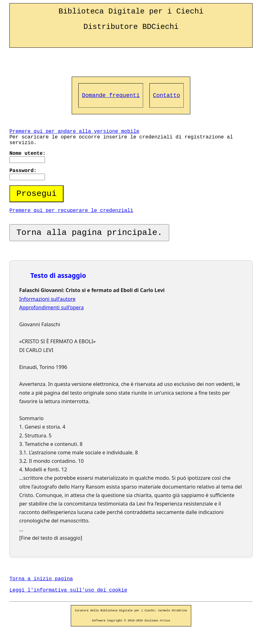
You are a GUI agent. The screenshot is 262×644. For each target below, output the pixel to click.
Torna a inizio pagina (41, 579)
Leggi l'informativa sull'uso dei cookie (68, 590)
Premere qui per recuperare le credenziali (71, 211)
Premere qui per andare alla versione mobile (74, 132)
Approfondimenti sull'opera (51, 307)
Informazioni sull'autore (47, 299)
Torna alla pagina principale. (89, 233)
